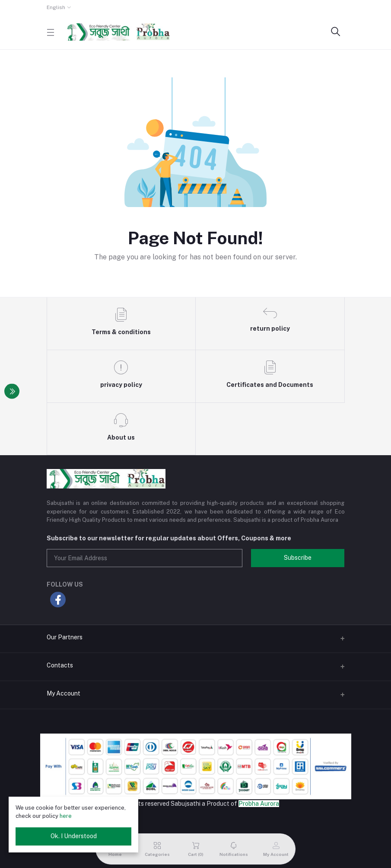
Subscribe (298, 558)
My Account (64, 693)
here (66, 816)
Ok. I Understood (74, 836)
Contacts (60, 665)
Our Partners (65, 637)
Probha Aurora (259, 804)
